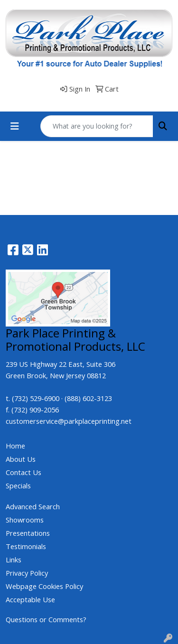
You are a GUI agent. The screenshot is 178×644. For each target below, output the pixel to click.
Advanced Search (33, 506)
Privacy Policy (27, 573)
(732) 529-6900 (36, 398)
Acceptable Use (30, 599)
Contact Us (23, 472)
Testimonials (26, 546)
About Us (21, 459)
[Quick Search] (97, 126)
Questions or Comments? (46, 619)
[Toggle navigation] (15, 126)
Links (14, 560)
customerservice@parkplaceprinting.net (69, 421)
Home (15, 446)
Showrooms (25, 520)
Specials (18, 485)
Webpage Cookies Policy (44, 586)
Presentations (28, 533)
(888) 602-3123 (88, 398)
